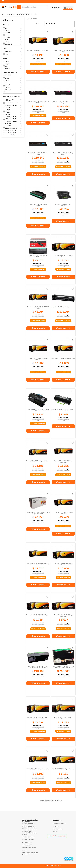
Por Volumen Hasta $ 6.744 (38, 629)
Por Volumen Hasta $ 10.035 (63, 269)
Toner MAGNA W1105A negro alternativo (64, 256)
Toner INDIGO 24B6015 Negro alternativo (64, 205)
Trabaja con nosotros (28, 837)
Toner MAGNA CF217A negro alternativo (38, 564)
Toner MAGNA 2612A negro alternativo (38, 769)
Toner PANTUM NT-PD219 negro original (38, 205)
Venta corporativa (27, 845)
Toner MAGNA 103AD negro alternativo (63, 358)
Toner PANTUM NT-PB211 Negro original (38, 256)
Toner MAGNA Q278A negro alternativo (63, 769)
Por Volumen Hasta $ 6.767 (63, 783)
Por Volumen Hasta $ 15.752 (63, 731)
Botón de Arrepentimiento (57, 836)
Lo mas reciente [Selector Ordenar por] (60, 24)
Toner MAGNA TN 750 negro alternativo (38, 461)
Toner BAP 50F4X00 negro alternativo (63, 410)
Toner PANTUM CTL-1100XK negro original (64, 154)
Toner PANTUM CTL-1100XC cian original (38, 154)
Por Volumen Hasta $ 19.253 (63, 526)
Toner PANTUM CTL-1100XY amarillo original (38, 102)
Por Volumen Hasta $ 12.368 (38, 783)
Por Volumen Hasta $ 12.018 (38, 577)
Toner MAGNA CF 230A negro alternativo (64, 564)
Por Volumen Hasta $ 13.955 (38, 731)
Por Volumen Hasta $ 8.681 (63, 577)
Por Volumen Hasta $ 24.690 (38, 423)
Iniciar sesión (56, 826)
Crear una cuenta (58, 829)
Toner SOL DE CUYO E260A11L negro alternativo (38, 410)
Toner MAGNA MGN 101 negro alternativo (63, 513)
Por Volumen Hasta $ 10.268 (38, 372)
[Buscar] (32, 7)
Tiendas (55, 832)
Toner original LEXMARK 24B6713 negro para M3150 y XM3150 (38, 667)
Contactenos (26, 834)
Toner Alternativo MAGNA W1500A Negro (64, 51)
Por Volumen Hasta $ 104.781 (38, 115)
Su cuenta (57, 820)
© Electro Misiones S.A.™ (53, 865)
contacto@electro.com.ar (30, 833)
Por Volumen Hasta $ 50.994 (38, 269)
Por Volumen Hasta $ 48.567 (38, 218)
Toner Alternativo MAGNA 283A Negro (37, 615)
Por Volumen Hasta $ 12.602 (63, 64)
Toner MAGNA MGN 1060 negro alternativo (64, 616)
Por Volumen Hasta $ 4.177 (63, 629)
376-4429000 (33, 827)
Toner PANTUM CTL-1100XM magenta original (63, 102)
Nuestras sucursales (28, 840)
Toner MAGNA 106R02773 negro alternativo (38, 359)
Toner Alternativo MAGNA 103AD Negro (38, 50)
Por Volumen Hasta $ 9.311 (63, 372)
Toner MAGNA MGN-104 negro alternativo (64, 462)
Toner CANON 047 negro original (61, 307)
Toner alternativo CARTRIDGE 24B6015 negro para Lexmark (38, 513)
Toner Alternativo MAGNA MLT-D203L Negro (38, 308)
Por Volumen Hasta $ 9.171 (38, 64)
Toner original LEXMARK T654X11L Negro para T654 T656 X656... (64, 667)
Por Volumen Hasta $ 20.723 (38, 475)
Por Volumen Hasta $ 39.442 (38, 321)
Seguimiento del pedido (59, 824)
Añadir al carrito (38, 71)
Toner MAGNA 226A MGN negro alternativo (63, 718)
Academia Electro (27, 842)
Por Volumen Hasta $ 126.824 (63, 321)
